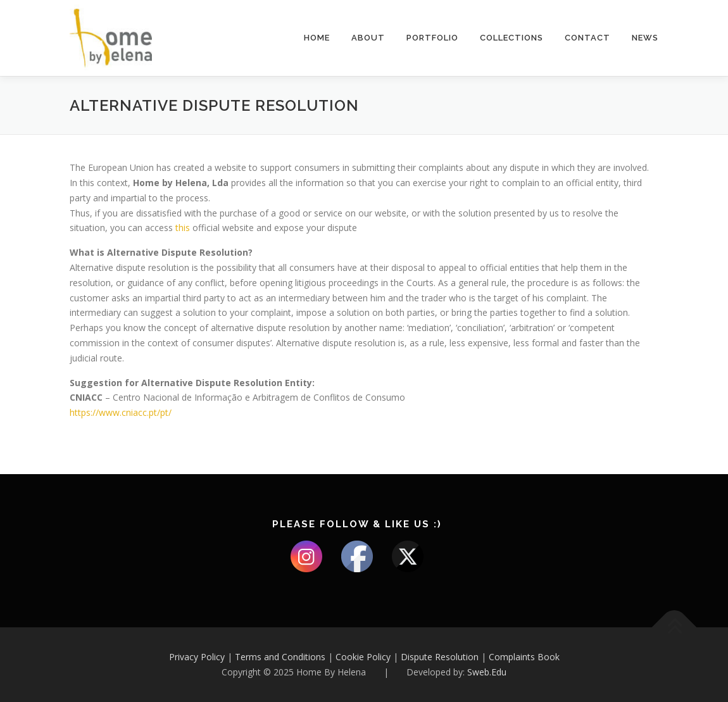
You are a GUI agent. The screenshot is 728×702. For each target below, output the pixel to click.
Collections (511, 38)
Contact (587, 38)
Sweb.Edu (487, 672)
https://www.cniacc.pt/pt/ (121, 412)
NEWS (645, 38)
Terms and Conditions (280, 657)
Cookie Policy (363, 657)
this (184, 228)
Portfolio (432, 38)
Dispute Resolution (440, 657)
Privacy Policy (197, 657)
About (368, 38)
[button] (701, 18)
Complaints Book (524, 657)
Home (317, 38)
